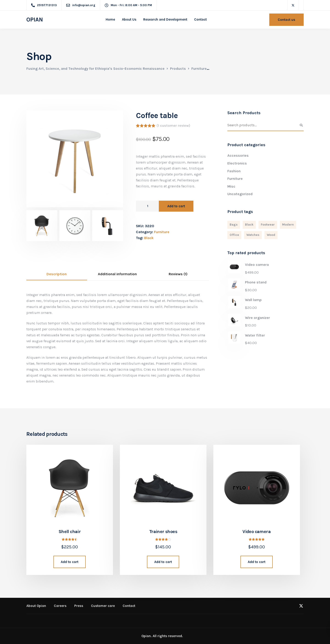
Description (57, 274)
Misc (231, 186)
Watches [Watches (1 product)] (253, 235)
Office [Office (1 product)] (234, 235)
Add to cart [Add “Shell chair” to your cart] (70, 562)
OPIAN (35, 20)
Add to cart (176, 206)
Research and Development (165, 19)
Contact (200, 19)
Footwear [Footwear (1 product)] (268, 225)
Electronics (237, 163)
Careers (60, 606)
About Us (129, 19)
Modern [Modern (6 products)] (288, 225)
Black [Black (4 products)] (249, 225)
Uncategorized (240, 194)
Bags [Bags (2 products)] (234, 225)
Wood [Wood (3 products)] (271, 235)
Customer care (103, 606)
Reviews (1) (178, 274)
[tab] (57, 274)
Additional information (117, 274)
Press (79, 606)
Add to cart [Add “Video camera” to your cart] (257, 562)
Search (301, 125)
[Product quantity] (147, 206)
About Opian (36, 606)
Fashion (234, 171)
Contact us (286, 20)
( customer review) (173, 125)
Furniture (162, 232)
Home (110, 19)
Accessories (238, 155)
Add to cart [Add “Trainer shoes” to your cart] (163, 562)
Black (149, 238)
